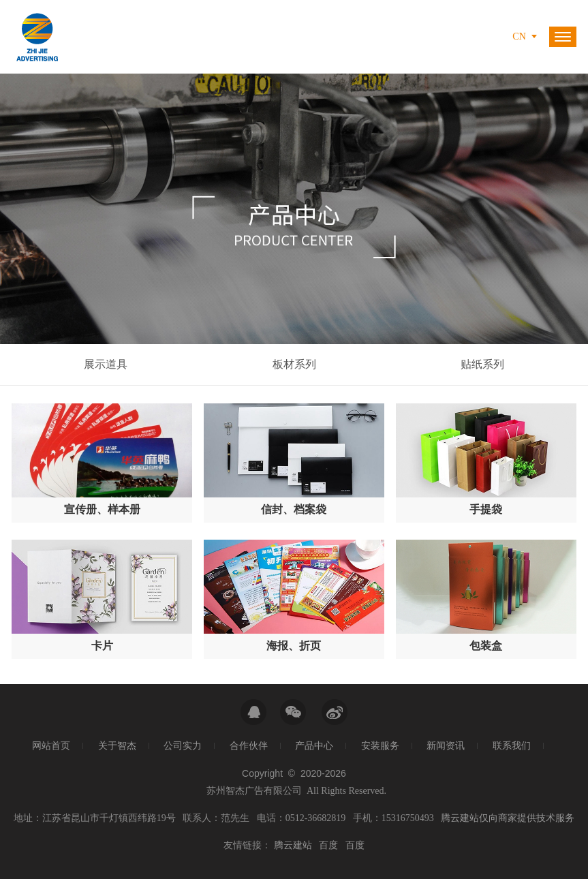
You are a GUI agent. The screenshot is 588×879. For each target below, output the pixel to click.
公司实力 (183, 746)
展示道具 (106, 364)
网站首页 (51, 746)
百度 (328, 845)
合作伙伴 (249, 746)
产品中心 (314, 746)
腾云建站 (293, 845)
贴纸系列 (482, 364)
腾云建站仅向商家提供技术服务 (508, 818)
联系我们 (512, 746)
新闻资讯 (446, 746)
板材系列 (294, 364)
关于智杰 (117, 746)
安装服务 (380, 746)
